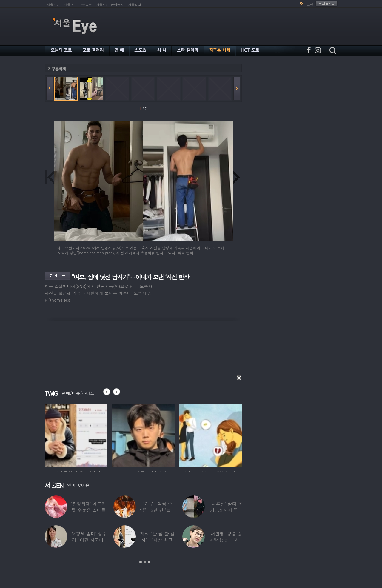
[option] (76, 435)
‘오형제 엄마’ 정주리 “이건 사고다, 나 (88, 540)
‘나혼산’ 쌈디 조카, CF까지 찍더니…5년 (226, 510)
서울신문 (53, 5)
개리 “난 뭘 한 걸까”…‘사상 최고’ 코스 (157, 540)
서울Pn (69, 5)
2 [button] (145, 562)
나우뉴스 (85, 5)
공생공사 (117, 5)
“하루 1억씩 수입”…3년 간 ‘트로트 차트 (157, 510)
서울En (101, 5)
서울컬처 (135, 5)
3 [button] (149, 562)
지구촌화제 (57, 69)
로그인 (308, 5)
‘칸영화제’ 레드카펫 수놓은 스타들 (88, 507)
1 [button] (141, 562)
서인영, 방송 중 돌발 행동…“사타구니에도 (226, 540)
